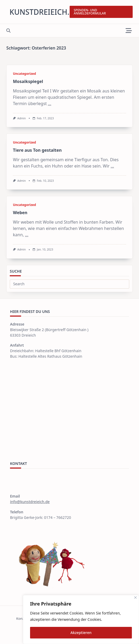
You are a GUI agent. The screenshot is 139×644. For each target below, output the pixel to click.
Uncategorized (24, 74)
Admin (22, 118)
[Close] (135, 598)
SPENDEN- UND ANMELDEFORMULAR (90, 12)
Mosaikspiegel (28, 81)
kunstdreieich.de (44, 12)
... (49, 104)
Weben (20, 213)
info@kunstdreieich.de (30, 502)
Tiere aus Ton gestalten (37, 150)
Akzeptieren (81, 633)
